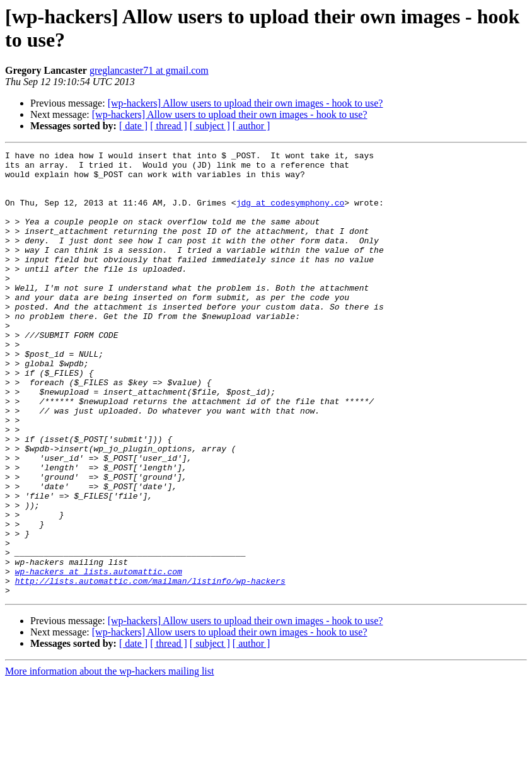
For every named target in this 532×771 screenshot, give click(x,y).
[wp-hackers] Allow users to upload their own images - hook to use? (246, 103)
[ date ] (133, 126)
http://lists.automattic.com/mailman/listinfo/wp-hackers (150, 668)
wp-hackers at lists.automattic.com (99, 656)
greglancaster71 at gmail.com (149, 70)
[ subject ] (210, 126)
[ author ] (252, 126)
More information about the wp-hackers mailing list (109, 760)
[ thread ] (169, 126)
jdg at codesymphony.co (291, 214)
